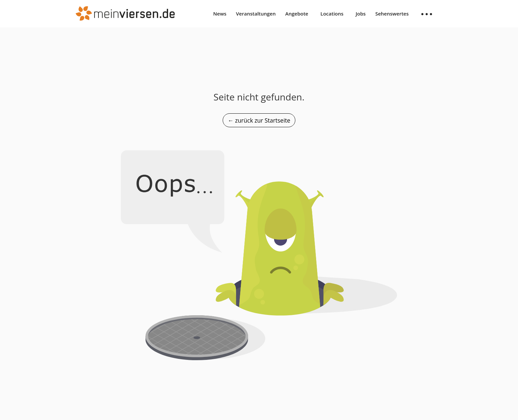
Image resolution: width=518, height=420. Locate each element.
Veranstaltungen (256, 14)
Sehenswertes (392, 14)
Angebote (297, 14)
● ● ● (427, 14)
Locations (332, 14)
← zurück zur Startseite (259, 120)
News (220, 14)
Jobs (361, 14)
